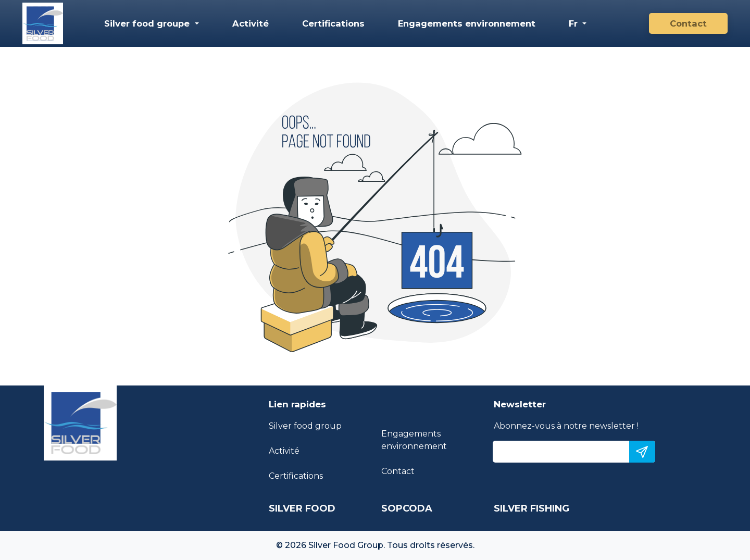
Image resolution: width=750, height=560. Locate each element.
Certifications (333, 23)
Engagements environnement (467, 23)
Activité (251, 23)
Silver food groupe (148, 23)
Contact (688, 23)
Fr (574, 23)
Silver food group (305, 426)
